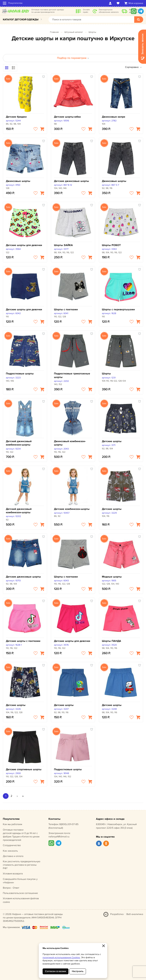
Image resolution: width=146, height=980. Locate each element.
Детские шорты (112, 441)
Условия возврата (13, 874)
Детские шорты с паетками (23, 641)
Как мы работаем (12, 824)
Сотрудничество (12, 845)
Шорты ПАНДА (111, 641)
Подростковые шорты (20, 374)
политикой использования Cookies (61, 958)
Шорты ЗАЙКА (63, 245)
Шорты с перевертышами (118, 309)
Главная (54, 32)
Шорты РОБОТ (111, 245)
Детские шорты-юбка (67, 117)
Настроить (78, 971)
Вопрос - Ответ (11, 888)
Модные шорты (112, 577)
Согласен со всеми (56, 971)
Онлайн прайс (86, 11)
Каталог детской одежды (21, 20)
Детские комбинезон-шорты (72, 509)
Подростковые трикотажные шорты (72, 375)
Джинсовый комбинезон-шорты (70, 443)
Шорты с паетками (66, 309)
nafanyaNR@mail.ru (59, 837)
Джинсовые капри (113, 117)
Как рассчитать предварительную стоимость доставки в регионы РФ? (22, 865)
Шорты (92, 32)
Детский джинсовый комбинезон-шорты (19, 443)
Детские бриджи (16, 117)
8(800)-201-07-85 (69, 824)
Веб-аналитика (135, 914)
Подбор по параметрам (73, 58)
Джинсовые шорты (18, 181)
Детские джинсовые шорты (71, 181)
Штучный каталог (74, 32)
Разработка (117, 914)
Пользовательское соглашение (20, 893)
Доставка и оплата (13, 856)
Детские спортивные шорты (24, 769)
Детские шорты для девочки (24, 245)
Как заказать (10, 851)
